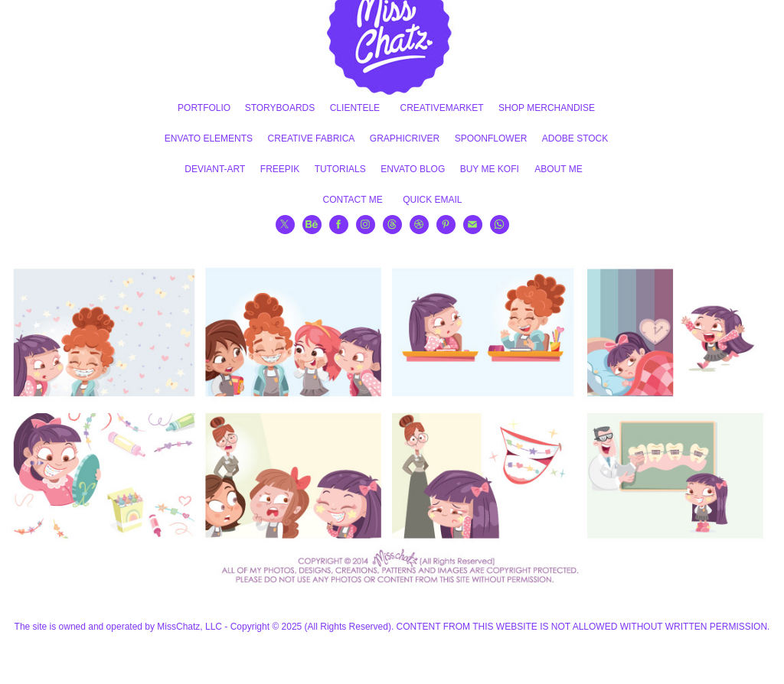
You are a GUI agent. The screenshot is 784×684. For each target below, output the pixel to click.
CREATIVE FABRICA (312, 138)
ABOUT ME (558, 169)
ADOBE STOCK (575, 138)
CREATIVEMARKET (442, 108)
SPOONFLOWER (491, 138)
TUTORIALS (340, 169)
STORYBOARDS (280, 108)
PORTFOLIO (204, 108)
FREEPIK (280, 169)
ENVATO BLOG (413, 169)
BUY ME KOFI (490, 169)
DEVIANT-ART (215, 169)
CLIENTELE (355, 108)
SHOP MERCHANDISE (547, 108)
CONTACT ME (352, 200)
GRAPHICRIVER (405, 138)
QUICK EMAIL (432, 200)
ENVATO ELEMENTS (209, 138)
